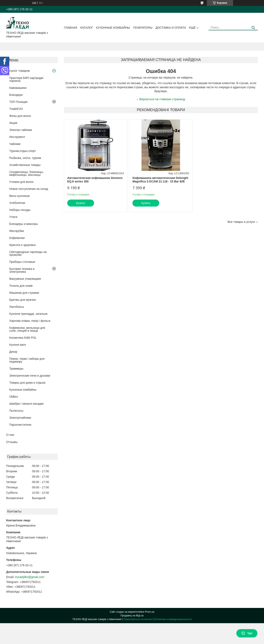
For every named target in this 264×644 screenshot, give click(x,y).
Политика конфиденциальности (173, 619)
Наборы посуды (20, 210)
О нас (10, 435)
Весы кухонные (19, 196)
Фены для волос (20, 116)
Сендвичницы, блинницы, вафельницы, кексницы (26, 173)
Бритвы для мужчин (23, 300)
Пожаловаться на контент (138, 619)
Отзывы (12, 442)
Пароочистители (20, 425)
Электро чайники (21, 130)
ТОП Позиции (18, 102)
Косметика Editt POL (23, 338)
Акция (13, 123)
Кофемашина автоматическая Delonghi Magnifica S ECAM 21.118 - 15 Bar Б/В (160, 180)
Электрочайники (20, 418)
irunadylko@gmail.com (30, 577)
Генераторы (143, 28)
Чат (247, 633)
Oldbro (14, 397)
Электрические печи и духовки (30, 376)
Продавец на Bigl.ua (132, 616)
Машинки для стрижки (24, 293)
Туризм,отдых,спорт (23, 151)
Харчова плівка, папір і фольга (30, 321)
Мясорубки (17, 231)
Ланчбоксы (17, 307)
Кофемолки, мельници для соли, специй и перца (27, 329)
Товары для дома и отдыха (27, 383)
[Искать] (253, 28)
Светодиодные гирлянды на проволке (28, 253)
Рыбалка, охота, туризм (25, 158)
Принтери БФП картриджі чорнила (26, 79)
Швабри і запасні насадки (26, 404)
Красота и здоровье (22, 245)
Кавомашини (18, 88)
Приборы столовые (22, 262)
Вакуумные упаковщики (25, 279)
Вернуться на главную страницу (162, 99)
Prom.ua (150, 612)
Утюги (13, 217)
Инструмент (17, 137)
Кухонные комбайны (113, 28)
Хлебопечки (17, 203)
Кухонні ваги (18, 345)
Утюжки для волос (22, 182)
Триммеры (16, 369)
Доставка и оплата (171, 28)
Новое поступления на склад (29, 189)
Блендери (16, 95)
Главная (71, 28)
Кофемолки (17, 238)
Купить (81, 203)
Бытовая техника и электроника (22, 270)
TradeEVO (16, 109)
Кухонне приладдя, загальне (28, 314)
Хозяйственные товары (25, 165)
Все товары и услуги (241, 222)
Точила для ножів (21, 286)
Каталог (87, 28)
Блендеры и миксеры (24, 224)
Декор (13, 352)
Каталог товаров (18, 71)
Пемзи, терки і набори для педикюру (27, 360)
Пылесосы (16, 411)
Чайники (15, 144)
